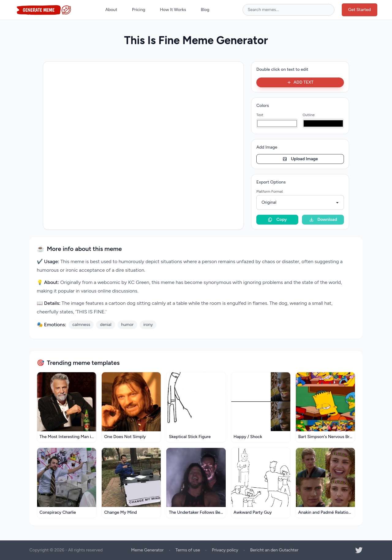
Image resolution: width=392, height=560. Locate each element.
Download (323, 219)
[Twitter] (359, 550)
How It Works (173, 10)
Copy (277, 219)
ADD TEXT (300, 82)
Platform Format (270, 191)
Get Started (360, 10)
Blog (205, 10)
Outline (309, 115)
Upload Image (300, 159)
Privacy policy (225, 550)
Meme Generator (147, 550)
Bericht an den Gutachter (274, 550)
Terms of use (188, 550)
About (111, 10)
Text (260, 115)
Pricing (139, 10)
